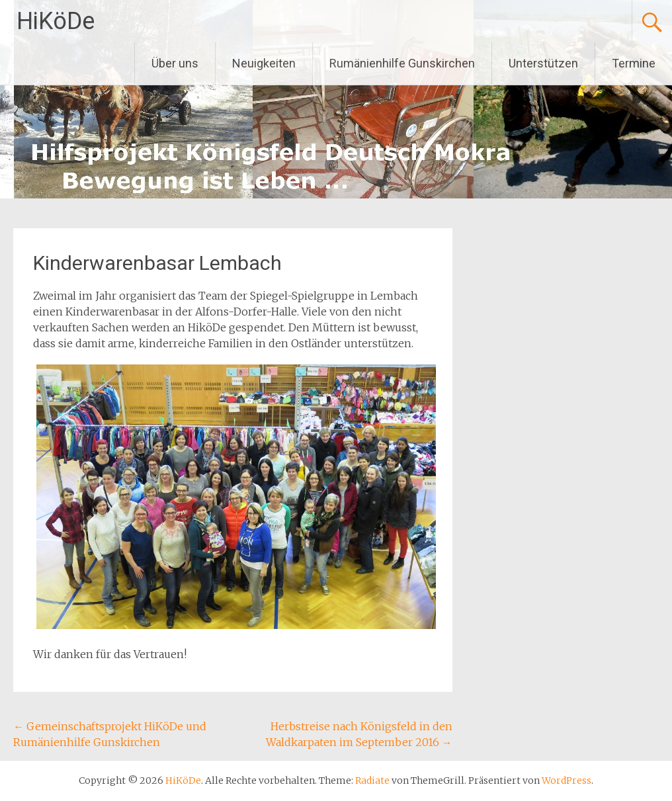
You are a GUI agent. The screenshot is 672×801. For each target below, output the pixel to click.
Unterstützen (543, 63)
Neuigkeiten (264, 63)
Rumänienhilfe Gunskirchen (402, 63)
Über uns (175, 63)
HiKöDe (56, 21)
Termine (634, 63)
